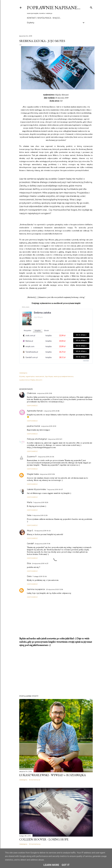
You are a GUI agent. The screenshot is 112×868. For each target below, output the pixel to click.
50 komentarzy (35, 844)
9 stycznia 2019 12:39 (40, 515)
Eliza (29, 563)
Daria (29, 576)
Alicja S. (30, 531)
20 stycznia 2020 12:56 (54, 589)
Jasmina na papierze (36, 589)
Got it (66, 865)
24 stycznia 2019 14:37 (40, 563)
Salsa (29, 515)
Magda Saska (33, 474)
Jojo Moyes (49, 376)
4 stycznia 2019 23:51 (49, 426)
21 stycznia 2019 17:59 (42, 544)
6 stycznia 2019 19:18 (47, 474)
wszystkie (27, 331)
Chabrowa (31, 393)
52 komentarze (35, 780)
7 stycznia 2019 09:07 (55, 489)
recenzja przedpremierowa (63, 376)
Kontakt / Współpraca (39, 18)
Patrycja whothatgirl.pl (37, 439)
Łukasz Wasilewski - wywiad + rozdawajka (53, 775)
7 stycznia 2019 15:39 (41, 502)
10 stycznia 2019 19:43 (42, 531)
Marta (30, 502)
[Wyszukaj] (91, 7)
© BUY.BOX (86, 361)
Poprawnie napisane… (54, 8)
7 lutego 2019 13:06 (40, 576)
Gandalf (30, 544)
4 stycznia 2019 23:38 (52, 411)
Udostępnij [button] (23, 373)
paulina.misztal (33, 426)
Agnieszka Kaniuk (35, 411)
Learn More (51, 865)
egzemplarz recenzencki (35, 376)
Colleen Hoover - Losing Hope (44, 839)
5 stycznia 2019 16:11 (55, 439)
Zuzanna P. (32, 457)
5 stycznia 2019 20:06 (46, 457)
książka (38, 331)
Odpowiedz (32, 406)
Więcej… (57, 18)
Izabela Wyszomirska (36, 489)
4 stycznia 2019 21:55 (44, 393)
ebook (46, 331)
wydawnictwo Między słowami (31, 380)
